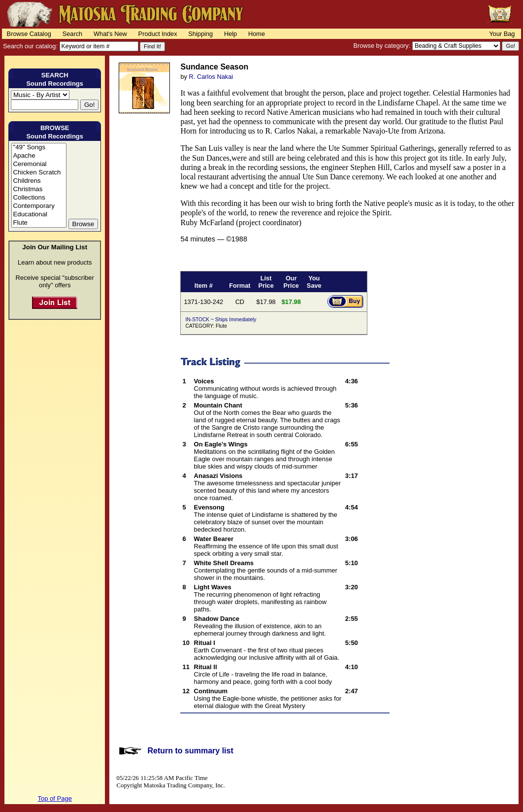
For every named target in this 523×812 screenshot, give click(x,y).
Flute (39, 223)
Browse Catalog (29, 34)
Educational (39, 215)
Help (230, 34)
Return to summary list (190, 751)
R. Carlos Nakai (211, 77)
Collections (39, 198)
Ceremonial (39, 164)
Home (257, 34)
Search (73, 34)
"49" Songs (39, 148)
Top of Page (55, 798)
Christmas (39, 189)
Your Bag (502, 34)
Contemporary (39, 206)
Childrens (39, 181)
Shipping (200, 34)
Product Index (158, 34)
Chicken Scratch (39, 173)
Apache (39, 156)
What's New (110, 34)
